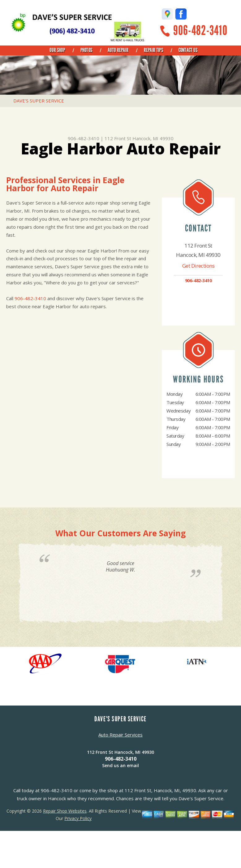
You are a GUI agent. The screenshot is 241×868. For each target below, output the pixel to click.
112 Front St (118, 138)
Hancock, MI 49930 (153, 138)
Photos (86, 50)
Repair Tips (153, 50)
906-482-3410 (200, 30)
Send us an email (120, 765)
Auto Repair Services (120, 735)
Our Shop (57, 50)
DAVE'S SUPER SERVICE (39, 101)
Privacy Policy (78, 818)
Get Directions (198, 266)
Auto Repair (118, 50)
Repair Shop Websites (65, 811)
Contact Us (188, 50)
